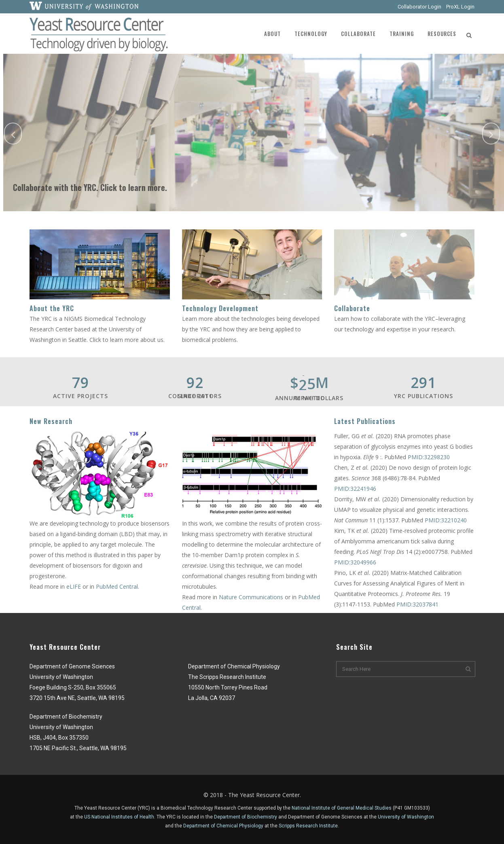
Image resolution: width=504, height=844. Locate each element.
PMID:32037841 (417, 604)
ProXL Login (460, 7)
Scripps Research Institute (308, 826)
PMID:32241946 (355, 489)
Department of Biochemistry (246, 817)
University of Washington (406, 817)
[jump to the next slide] (491, 134)
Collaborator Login (419, 7)
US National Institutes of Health (119, 817)
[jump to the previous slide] (13, 134)
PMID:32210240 (446, 520)
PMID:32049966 (355, 562)
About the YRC (52, 308)
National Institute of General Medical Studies (342, 808)
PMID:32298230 (429, 457)
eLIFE (74, 586)
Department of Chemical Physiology (223, 826)
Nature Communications (251, 597)
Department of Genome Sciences (325, 817)
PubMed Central (117, 586)
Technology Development (220, 308)
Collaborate (352, 308)
